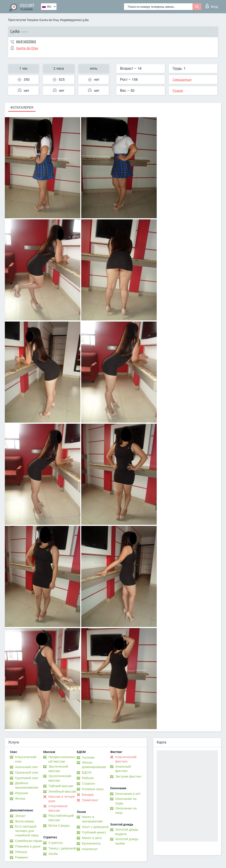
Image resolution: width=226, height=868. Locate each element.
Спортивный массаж (58, 808)
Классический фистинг (126, 759)
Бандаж (88, 795)
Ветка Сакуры (59, 826)
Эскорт (20, 816)
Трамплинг (90, 800)
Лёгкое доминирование (94, 765)
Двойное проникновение (27, 785)
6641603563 (26, 41)
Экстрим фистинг (128, 776)
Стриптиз (56, 843)
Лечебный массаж (62, 791)
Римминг (22, 857)
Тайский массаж (61, 786)
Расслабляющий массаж (61, 818)
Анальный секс (27, 767)
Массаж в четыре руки (62, 799)
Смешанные (182, 80)
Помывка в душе (28, 846)
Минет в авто (92, 838)
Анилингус (90, 849)
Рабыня (88, 778)
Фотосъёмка (24, 821)
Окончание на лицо (126, 811)
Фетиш (20, 799)
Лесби (53, 854)
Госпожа (88, 757)
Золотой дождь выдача (127, 832)
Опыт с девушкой (95, 827)
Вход (212, 6)
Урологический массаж (60, 778)
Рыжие (178, 91)
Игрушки (22, 793)
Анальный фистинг (123, 769)
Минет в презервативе (92, 819)
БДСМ (87, 772)
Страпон (88, 784)
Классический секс (26, 759)
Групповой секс (27, 778)
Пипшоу (21, 852)
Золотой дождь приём (127, 841)
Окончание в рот (128, 794)
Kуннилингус (91, 843)
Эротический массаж (58, 769)
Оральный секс (27, 772)
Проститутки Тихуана (23, 20)
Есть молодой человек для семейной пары (27, 831)
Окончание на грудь (126, 801)
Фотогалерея (22, 107)
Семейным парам (29, 841)
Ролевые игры (93, 789)
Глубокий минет (94, 832)
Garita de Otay (49, 20)
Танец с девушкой (62, 848)
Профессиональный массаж (62, 759)
